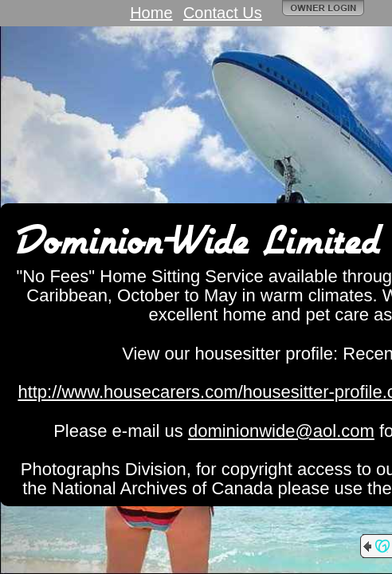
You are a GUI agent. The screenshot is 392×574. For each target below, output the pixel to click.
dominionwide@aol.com (281, 431)
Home (151, 13)
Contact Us (223, 13)
